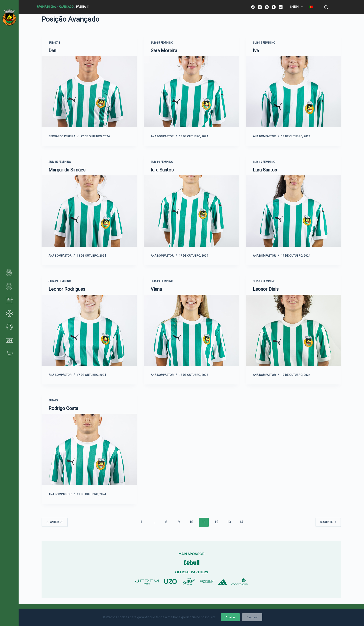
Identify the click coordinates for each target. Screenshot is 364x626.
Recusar (252, 617)
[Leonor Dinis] (293, 332)
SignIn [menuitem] (297, 7)
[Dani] (89, 94)
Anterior (55, 521)
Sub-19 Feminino (162, 162)
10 (191, 521)
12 (216, 521)
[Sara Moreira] (191, 94)
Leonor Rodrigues (67, 289)
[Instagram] (267, 7)
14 (241, 521)
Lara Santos (265, 170)
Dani (53, 51)
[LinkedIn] (281, 7)
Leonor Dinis (266, 289)
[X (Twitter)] (260, 7)
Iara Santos (162, 170)
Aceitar (230, 617)
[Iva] (293, 94)
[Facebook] (253, 7)
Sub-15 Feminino (162, 43)
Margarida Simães (67, 170)
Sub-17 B (54, 43)
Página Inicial (47, 7)
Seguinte (328, 521)
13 (229, 521)
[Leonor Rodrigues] (89, 332)
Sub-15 (53, 400)
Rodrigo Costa (63, 408)
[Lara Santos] (293, 213)
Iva (256, 51)
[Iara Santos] (191, 213)
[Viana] (191, 332)
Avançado (66, 7)
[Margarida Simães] (89, 213)
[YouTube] (274, 7)
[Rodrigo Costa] (89, 451)
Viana (156, 289)
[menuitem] (311, 7)
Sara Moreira (164, 51)
